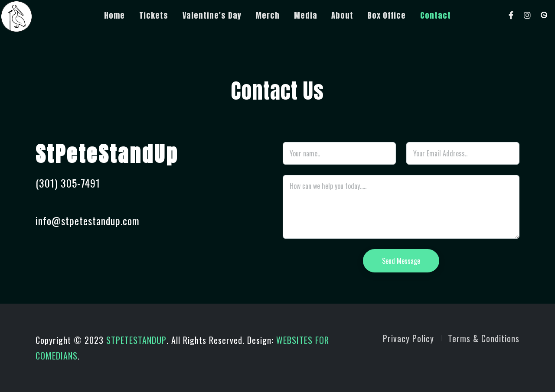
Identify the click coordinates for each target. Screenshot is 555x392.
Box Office (387, 15)
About (342, 15)
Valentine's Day (212, 15)
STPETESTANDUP (136, 340)
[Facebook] (511, 15)
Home (114, 15)
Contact (436, 15)
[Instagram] (528, 15)
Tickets (154, 15)
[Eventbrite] (544, 15)
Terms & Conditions (484, 338)
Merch (268, 15)
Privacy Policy (408, 338)
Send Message (401, 261)
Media (306, 15)
